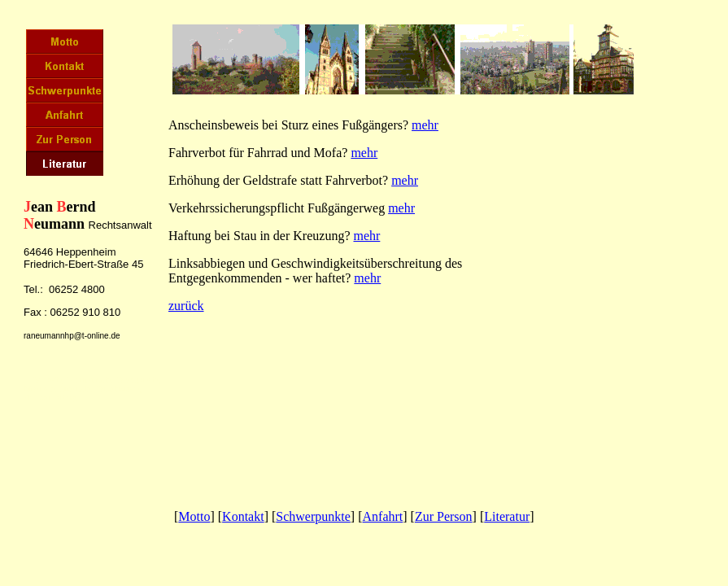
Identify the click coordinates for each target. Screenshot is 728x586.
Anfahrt (383, 516)
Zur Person (444, 516)
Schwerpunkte (313, 516)
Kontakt (243, 516)
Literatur (507, 516)
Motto (194, 516)
